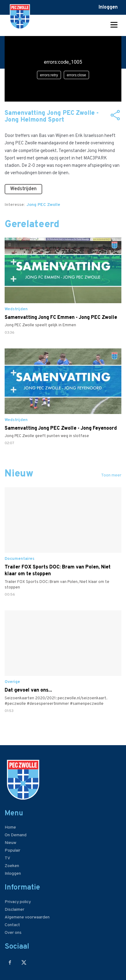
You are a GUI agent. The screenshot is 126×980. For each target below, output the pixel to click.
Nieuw (10, 843)
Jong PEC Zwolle (43, 205)
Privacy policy (18, 902)
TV (7, 858)
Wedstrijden (23, 189)
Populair (12, 851)
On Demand (16, 835)
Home (10, 827)
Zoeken (12, 866)
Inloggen (108, 7)
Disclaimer (14, 910)
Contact (12, 925)
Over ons (13, 933)
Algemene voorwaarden (27, 917)
